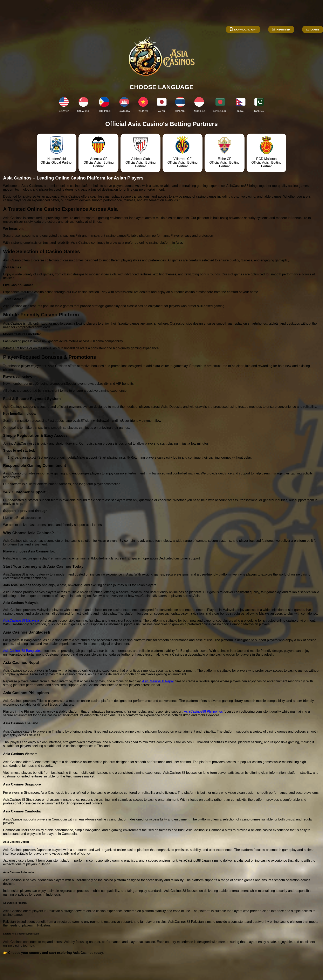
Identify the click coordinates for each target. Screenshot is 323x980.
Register (281, 30)
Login (312, 30)
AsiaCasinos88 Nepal (158, 681)
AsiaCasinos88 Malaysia (21, 621)
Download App (243, 30)
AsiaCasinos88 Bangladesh (23, 651)
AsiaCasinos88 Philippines (204, 711)
